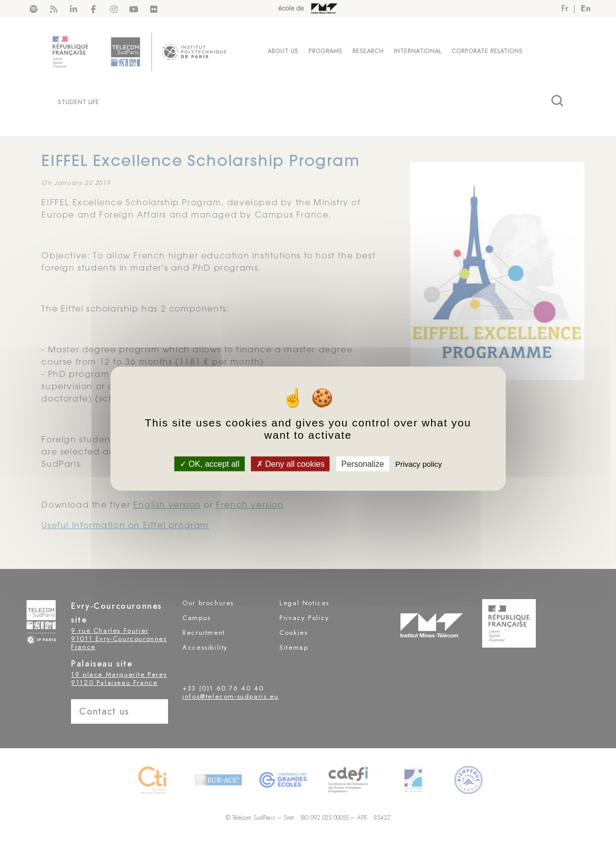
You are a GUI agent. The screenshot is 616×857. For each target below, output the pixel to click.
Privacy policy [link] (419, 463)
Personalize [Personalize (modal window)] (363, 463)
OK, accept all (210, 463)
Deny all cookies (291, 463)
